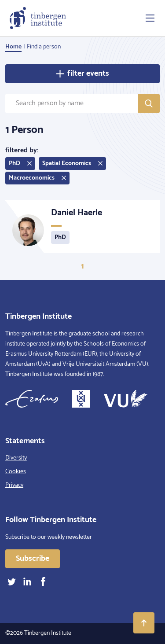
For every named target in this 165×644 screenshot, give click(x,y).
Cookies (16, 472)
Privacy (14, 485)
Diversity (16, 458)
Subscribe (33, 559)
